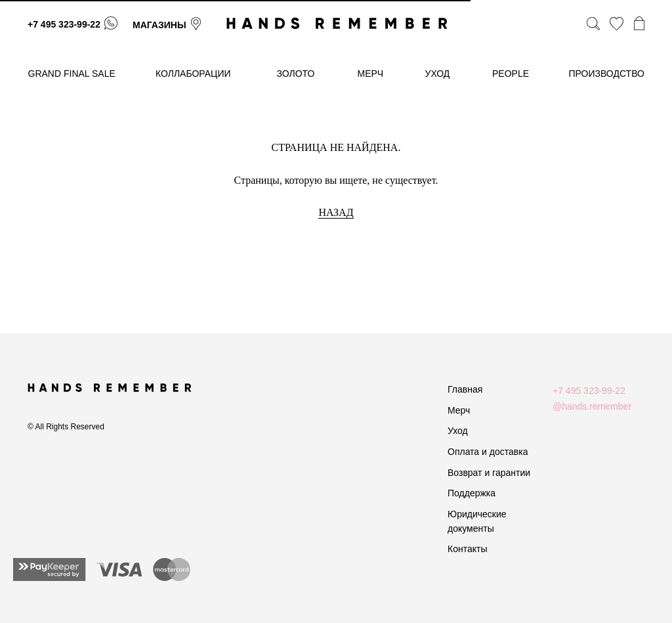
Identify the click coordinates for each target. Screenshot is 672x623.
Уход (458, 431)
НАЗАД (336, 212)
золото (296, 74)
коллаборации (193, 74)
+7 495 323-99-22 (64, 24)
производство (607, 74)
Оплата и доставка (488, 452)
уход (438, 74)
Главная (465, 389)
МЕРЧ (371, 74)
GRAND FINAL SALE (72, 74)
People (511, 74)
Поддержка (472, 493)
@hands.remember (592, 406)
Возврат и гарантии (489, 473)
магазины (159, 25)
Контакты (467, 549)
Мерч (459, 410)
